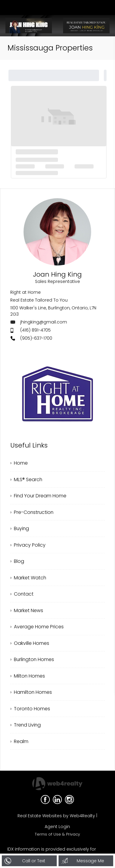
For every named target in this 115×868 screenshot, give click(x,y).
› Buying (20, 529)
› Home (19, 463)
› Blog (17, 562)
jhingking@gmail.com (44, 322)
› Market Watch (28, 579)
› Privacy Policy (28, 546)
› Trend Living (26, 727)
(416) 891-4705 (35, 330)
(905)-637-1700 (36, 338)
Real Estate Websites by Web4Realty (56, 818)
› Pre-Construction (32, 513)
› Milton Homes (28, 678)
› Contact (22, 595)
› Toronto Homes (30, 711)
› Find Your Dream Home (39, 496)
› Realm (19, 744)
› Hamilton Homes (31, 694)
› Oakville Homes (30, 645)
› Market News (27, 612)
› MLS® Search (26, 480)
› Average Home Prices (37, 628)
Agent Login (57, 829)
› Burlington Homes (33, 661)
